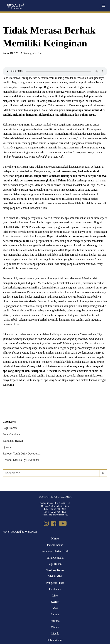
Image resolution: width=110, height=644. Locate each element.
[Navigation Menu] (103, 6)
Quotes (7, 447)
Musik (55, 634)
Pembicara (55, 589)
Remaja (55, 614)
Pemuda (55, 621)
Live (55, 596)
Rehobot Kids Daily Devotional (21, 460)
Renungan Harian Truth (55, 551)
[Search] (51, 473)
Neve (6, 532)
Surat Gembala (11, 434)
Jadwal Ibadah (55, 545)
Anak (55, 608)
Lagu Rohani (10, 428)
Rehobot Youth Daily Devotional (22, 454)
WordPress (31, 532)
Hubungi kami (55, 640)
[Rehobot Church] (16, 6)
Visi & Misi (55, 576)
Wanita (55, 627)
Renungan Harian (32, 53)
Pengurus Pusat (55, 583)
